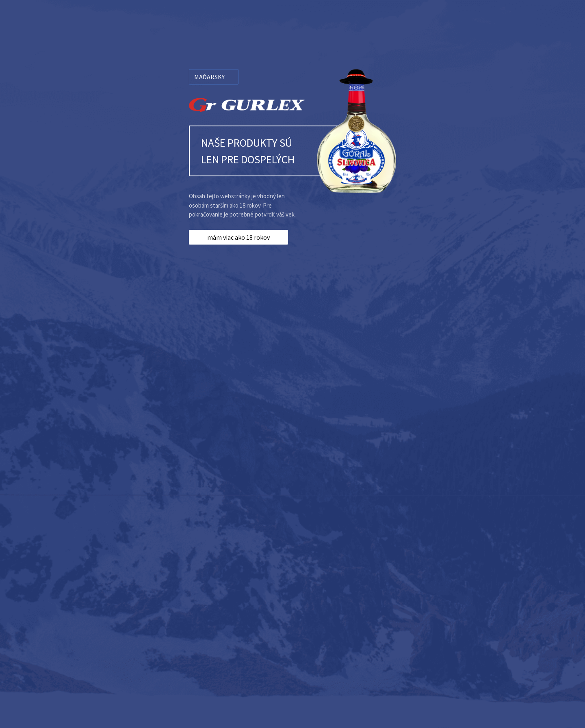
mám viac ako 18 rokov (238, 237)
